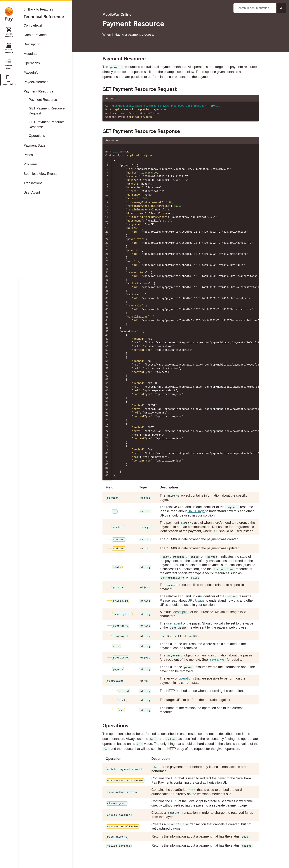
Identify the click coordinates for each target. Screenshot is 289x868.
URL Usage (196, 511)
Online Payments (9, 32)
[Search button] (281, 8)
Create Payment (36, 35)
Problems (31, 164)
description (181, 612)
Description (32, 44)
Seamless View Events (40, 174)
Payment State (34, 145)
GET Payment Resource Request (47, 111)
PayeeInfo (31, 73)
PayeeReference (36, 82)
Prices (28, 155)
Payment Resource (39, 91)
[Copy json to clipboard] (254, 140)
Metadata (31, 54)
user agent (174, 623)
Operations (32, 63)
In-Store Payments (9, 48)
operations (186, 678)
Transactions (33, 183)
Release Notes (9, 64)
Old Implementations (9, 80)
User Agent (32, 193)
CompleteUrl (33, 25)
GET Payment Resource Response (47, 125)
